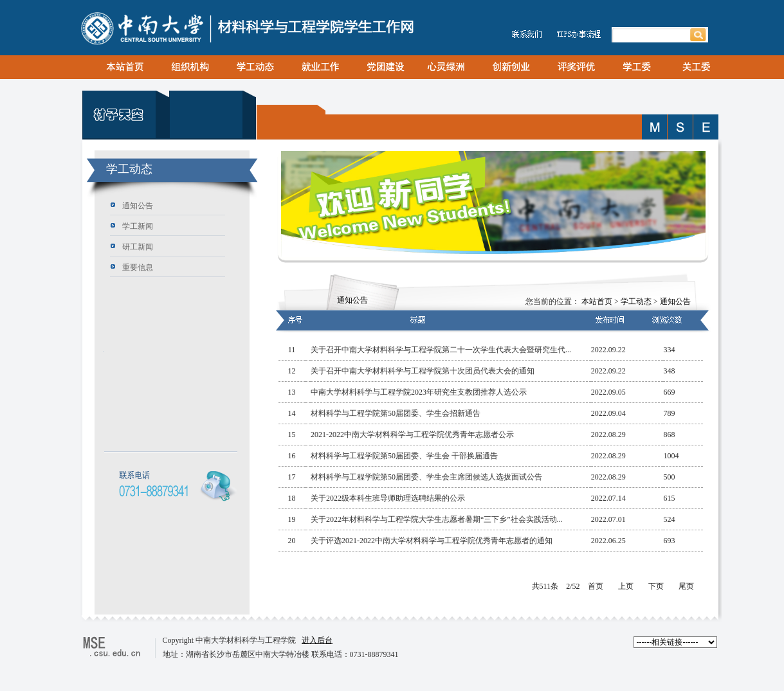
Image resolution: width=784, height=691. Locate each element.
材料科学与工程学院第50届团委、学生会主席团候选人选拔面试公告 (426, 477)
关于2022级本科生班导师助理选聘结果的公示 (388, 498)
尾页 (686, 586)
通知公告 (675, 301)
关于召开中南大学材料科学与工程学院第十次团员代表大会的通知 (423, 371)
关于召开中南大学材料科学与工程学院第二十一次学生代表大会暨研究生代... (441, 350)
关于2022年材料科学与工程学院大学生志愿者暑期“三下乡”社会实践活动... (437, 519)
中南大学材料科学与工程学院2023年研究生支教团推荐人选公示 (419, 392)
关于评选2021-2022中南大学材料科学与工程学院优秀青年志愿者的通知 (432, 541)
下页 (656, 586)
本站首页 (597, 301)
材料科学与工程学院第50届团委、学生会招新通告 (396, 413)
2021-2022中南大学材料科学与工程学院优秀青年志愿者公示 (412, 435)
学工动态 (636, 301)
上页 (626, 586)
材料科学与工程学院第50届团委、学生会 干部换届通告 (404, 456)
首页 (596, 586)
